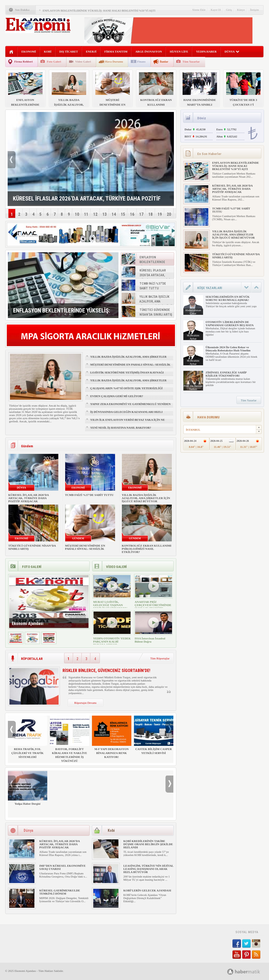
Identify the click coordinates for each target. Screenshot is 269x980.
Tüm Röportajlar (160, 658)
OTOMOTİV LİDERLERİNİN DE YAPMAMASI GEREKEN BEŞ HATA (230, 324)
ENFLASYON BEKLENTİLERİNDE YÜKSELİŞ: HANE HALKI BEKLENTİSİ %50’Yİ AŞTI (99, 11)
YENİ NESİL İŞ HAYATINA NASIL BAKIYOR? (121, 428)
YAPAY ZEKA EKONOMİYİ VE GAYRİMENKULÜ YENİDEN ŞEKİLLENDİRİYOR (131, 406)
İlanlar (164, 61)
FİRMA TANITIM (116, 52)
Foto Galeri (54, 61)
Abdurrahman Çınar (193, 312)
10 (77, 214)
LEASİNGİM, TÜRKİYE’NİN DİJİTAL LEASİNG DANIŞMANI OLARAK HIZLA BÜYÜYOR (149, 869)
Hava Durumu (114, 61)
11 (86, 214)
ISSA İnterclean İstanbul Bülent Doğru (150, 640)
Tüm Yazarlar (191, 61)
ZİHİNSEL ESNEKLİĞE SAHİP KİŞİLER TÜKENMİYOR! (226, 374)
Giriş (229, 10)
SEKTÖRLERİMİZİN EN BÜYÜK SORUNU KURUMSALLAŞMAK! (228, 298)
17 (141, 214)
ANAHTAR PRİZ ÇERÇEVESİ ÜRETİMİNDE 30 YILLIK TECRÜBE (153, 605)
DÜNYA (232, 52)
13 (105, 214)
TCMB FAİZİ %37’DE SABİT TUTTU (89, 495)
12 (95, 214)
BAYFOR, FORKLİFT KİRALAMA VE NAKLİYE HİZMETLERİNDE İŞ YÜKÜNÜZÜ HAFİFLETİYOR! (70, 741)
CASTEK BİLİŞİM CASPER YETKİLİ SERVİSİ (154, 735)
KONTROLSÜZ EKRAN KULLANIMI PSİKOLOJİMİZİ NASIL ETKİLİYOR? (147, 549)
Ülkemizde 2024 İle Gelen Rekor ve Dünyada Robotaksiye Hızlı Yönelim (228, 349)
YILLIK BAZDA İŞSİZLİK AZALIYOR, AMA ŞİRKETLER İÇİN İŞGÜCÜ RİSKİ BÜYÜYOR (128, 359)
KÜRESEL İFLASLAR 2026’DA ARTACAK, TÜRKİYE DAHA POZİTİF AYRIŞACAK (29, 498)
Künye (241, 10)
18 (151, 214)
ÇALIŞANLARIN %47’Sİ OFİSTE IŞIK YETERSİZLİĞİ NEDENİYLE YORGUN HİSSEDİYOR (126, 391)
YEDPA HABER (206, 52)
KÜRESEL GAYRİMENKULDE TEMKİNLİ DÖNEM (60, 892)
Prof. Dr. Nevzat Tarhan (193, 387)
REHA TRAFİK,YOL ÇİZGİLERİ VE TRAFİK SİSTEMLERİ (28, 737)
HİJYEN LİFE (179, 52)
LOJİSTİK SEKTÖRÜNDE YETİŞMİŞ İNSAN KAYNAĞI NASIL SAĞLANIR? (127, 375)
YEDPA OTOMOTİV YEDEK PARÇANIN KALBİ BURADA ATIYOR (112, 642)
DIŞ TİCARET (69, 52)
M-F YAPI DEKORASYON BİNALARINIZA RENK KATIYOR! (112, 737)
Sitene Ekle (199, 10)
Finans (141, 61)
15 (123, 214)
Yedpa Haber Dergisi (28, 788)
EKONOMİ (29, 52)
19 (160, 214)
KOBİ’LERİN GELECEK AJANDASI (147, 890)
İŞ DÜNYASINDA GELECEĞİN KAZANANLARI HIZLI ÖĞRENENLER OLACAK (126, 414)
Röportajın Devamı (86, 703)
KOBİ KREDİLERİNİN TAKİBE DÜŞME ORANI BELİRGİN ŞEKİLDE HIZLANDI (148, 844)
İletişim (255, 10)
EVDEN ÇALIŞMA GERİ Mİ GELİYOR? (117, 396)
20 (169, 214)
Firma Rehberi (24, 61)
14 (114, 214)
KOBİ (48, 52)
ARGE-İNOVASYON (149, 52)
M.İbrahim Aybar (193, 337)
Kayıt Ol (216, 10)
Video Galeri (83, 61)
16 (132, 214)
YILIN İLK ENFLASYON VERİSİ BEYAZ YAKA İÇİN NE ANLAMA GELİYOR (128, 422)
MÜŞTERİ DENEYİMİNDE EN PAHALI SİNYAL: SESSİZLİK (130, 365)
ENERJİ (91, 52)
